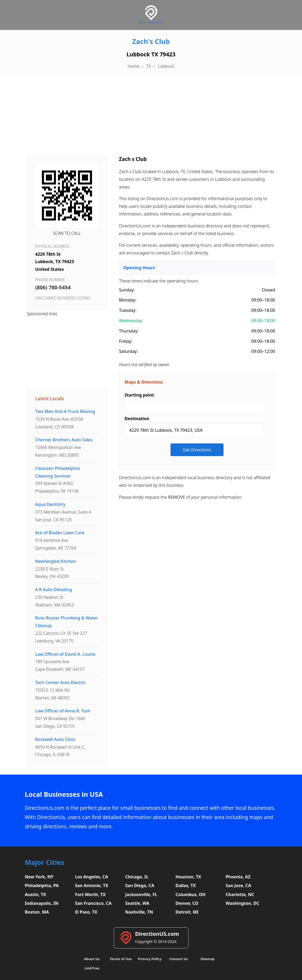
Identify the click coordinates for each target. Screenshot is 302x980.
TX (149, 66)
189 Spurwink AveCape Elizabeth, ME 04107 (65, 662)
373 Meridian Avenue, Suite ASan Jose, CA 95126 (63, 512)
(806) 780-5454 (53, 287)
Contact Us (178, 959)
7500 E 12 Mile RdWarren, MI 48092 (61, 690)
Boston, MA (37, 912)
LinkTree (92, 968)
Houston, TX (188, 877)
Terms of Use (121, 959)
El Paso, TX (86, 912)
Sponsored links (42, 314)
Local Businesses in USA (64, 794)
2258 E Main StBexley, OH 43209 (56, 569)
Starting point (139, 395)
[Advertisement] (151, 113)
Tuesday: (128, 310)
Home (134, 66)
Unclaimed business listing (63, 298)
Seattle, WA (137, 903)
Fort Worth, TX (90, 894)
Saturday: (128, 351)
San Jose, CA (238, 885)
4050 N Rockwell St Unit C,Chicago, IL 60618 (60, 747)
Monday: (128, 300)
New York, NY (39, 877)
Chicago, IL (137, 877)
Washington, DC (242, 903)
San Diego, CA (140, 885)
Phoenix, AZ (238, 877)
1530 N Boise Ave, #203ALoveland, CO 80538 (65, 419)
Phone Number (50, 280)
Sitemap (207, 959)
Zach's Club (151, 41)
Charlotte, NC (240, 894)
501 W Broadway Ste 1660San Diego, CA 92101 (63, 718)
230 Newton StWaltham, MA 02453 (54, 597)
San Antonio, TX (92, 885)
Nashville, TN (139, 912)
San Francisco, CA (93, 903)
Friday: (126, 341)
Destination (137, 419)
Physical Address (52, 246)
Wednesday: (131, 321)
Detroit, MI (187, 912)
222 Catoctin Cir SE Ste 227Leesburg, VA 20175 (67, 629)
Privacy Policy (150, 959)
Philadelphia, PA (42, 885)
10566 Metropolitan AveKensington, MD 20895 (64, 447)
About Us (92, 959)
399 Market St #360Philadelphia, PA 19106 (58, 480)
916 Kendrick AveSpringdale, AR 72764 (60, 540)
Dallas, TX (186, 885)
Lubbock (166, 66)
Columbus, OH (191, 894)
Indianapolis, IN (42, 903)
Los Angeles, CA (92, 877)
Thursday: (129, 331)
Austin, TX (36, 894)
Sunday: (127, 290)
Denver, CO (187, 903)
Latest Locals (50, 398)
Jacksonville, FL (141, 894)
